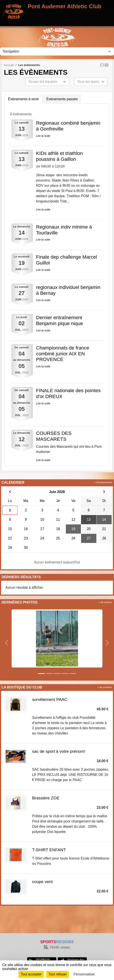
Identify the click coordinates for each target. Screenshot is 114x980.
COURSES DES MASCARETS (54, 436)
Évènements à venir (23, 99)
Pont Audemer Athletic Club (65, 6)
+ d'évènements (103, 482)
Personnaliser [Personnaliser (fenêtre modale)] (84, 974)
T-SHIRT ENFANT (49, 850)
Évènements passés (62, 99)
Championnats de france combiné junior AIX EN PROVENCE (63, 354)
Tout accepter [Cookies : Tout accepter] (31, 974)
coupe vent (42, 882)
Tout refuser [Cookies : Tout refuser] (58, 974)
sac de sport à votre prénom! (59, 751)
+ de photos (105, 602)
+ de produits (105, 687)
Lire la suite (43, 136)
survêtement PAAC (50, 699)
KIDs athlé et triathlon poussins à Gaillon (59, 156)
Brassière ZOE (46, 798)
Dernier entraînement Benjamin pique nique (59, 320)
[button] (7, 643)
